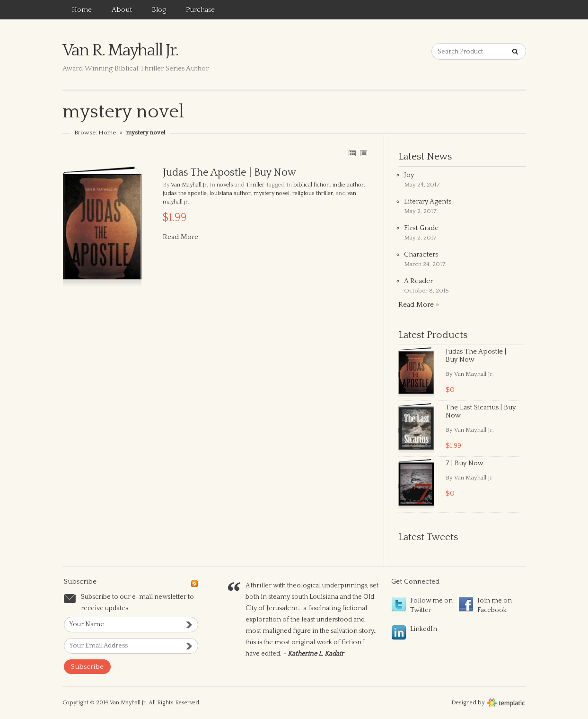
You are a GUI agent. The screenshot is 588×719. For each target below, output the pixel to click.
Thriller (255, 185)
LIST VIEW (363, 153)
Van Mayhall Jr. (189, 185)
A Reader (418, 281)
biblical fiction (312, 185)
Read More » (419, 305)
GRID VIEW (352, 153)
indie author (348, 185)
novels (225, 185)
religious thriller (313, 193)
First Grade (421, 228)
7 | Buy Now (465, 463)
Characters (421, 254)
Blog (159, 10)
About (122, 10)
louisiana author (230, 193)
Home (82, 10)
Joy (409, 175)
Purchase (200, 10)
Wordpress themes (506, 701)
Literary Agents (428, 201)
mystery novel (272, 193)
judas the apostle (185, 193)
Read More (180, 237)
